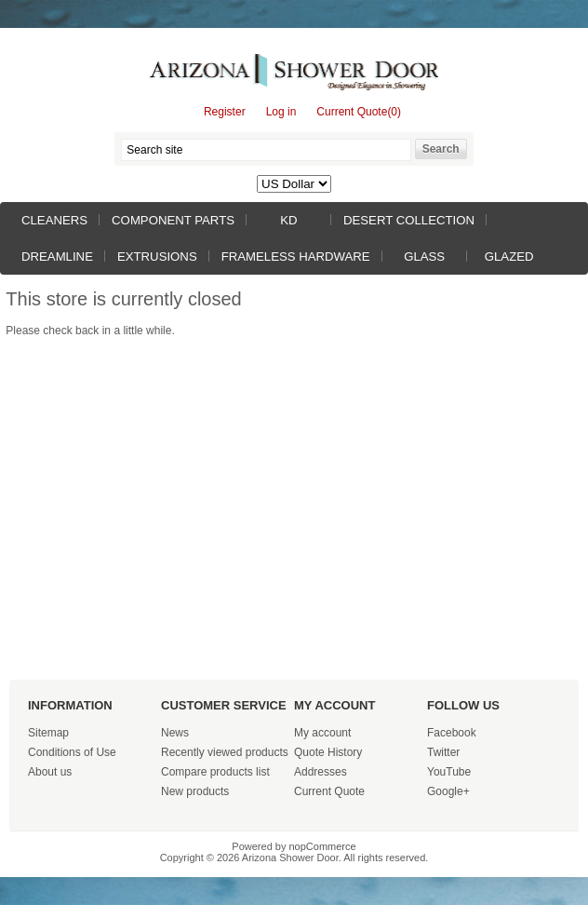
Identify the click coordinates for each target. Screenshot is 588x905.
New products (195, 791)
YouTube (449, 772)
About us (50, 772)
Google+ (448, 791)
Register (225, 112)
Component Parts (173, 220)
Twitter (443, 752)
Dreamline (57, 257)
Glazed (509, 257)
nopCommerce (323, 846)
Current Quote (329, 791)
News (175, 733)
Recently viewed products (225, 752)
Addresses (321, 772)
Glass (424, 257)
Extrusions (157, 257)
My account (322, 733)
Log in (281, 112)
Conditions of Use (72, 752)
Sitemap (48, 733)
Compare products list (215, 772)
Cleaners (54, 220)
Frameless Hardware (296, 257)
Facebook (452, 733)
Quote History (328, 752)
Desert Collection (409, 220)
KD (288, 220)
